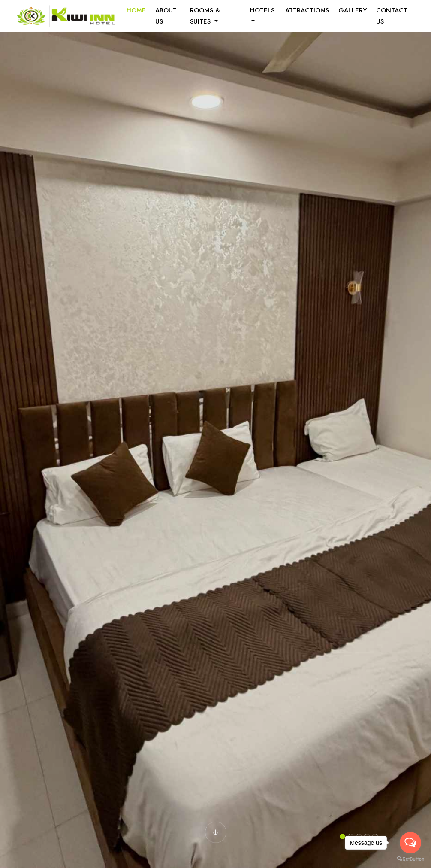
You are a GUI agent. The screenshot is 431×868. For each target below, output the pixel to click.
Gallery (353, 10)
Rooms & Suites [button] (205, 16)
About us (166, 16)
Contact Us (392, 16)
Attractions (307, 10)
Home (136, 10)
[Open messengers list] (410, 843)
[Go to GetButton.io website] (410, 859)
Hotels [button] (262, 10)
